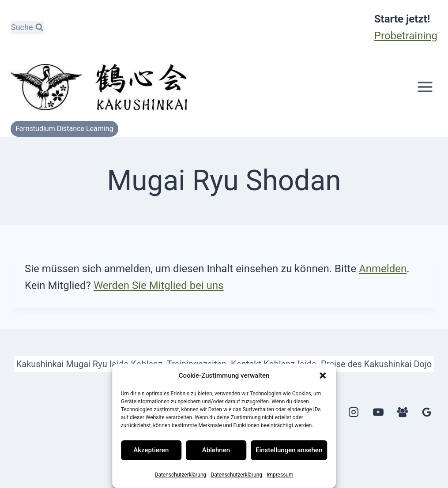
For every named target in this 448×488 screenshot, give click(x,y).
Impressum (280, 475)
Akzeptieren (151, 450)
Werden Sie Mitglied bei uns (159, 285)
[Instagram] (354, 412)
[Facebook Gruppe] (403, 412)
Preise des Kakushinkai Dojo (376, 364)
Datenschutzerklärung (181, 475)
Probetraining (406, 36)
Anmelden (383, 269)
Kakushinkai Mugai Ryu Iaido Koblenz (89, 364)
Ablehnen (216, 450)
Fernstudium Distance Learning (64, 129)
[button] (323, 375)
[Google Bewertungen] (427, 412)
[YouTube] (378, 412)
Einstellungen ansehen (289, 450)
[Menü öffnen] (425, 87)
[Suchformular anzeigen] (27, 28)
